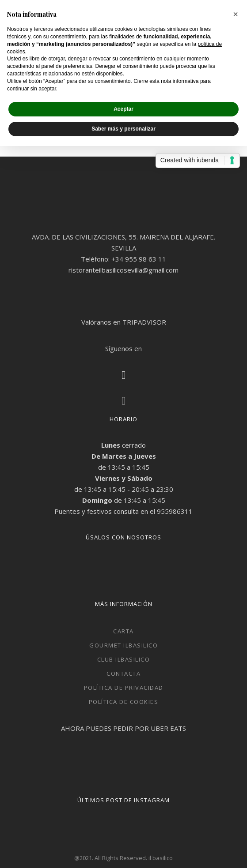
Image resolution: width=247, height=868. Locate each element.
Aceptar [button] (123, 109)
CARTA (123, 631)
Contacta (123, 673)
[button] (236, 14)
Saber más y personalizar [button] (123, 129)
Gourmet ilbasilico (123, 645)
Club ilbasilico (124, 659)
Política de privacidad (124, 688)
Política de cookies (124, 702)
